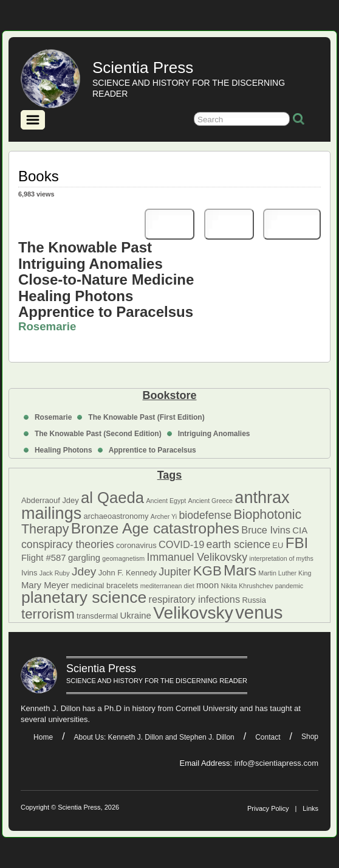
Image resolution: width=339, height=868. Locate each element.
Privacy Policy (268, 808)
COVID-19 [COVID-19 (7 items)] (181, 544)
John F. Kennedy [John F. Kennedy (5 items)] (128, 573)
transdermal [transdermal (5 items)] (97, 616)
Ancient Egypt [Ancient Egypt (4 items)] (166, 501)
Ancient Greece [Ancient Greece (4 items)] (211, 501)
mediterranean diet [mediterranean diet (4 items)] (167, 586)
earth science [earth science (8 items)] (238, 544)
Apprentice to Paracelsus (152, 450)
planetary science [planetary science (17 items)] (84, 597)
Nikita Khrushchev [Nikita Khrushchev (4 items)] (247, 586)
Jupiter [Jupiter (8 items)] (175, 572)
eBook (292, 224)
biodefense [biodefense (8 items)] (205, 515)
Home (43, 737)
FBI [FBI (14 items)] (297, 543)
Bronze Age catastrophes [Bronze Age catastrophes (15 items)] (155, 528)
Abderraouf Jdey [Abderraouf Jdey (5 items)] (50, 500)
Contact (268, 737)
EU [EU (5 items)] (278, 545)
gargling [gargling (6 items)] (84, 558)
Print (169, 224)
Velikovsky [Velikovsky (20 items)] (193, 613)
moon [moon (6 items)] (207, 585)
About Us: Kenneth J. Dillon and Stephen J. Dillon (154, 737)
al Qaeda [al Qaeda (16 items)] (112, 498)
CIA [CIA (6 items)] (300, 530)
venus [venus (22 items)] (259, 612)
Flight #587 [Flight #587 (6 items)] (44, 558)
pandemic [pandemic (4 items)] (289, 586)
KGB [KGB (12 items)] (207, 571)
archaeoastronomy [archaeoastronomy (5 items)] (116, 516)
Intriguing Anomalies (214, 434)
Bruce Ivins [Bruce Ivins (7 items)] (266, 530)
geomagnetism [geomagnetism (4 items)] (123, 558)
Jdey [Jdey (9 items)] (84, 571)
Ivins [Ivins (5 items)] (29, 573)
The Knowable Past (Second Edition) (98, 434)
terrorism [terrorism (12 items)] (48, 614)
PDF (229, 224)
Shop (310, 737)
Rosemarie (53, 417)
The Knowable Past (85, 247)
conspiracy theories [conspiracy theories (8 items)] (68, 544)
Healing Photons (63, 450)
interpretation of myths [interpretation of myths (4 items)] (281, 558)
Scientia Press (143, 68)
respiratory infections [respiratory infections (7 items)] (195, 599)
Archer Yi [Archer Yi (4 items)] (164, 516)
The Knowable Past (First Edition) (146, 417)
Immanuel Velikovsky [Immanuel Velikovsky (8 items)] (197, 557)
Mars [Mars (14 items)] (240, 570)
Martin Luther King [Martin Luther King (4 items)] (285, 573)
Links (310, 808)
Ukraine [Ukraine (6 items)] (136, 616)
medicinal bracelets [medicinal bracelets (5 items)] (104, 585)
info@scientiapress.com (276, 763)
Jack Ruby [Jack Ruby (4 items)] (55, 573)
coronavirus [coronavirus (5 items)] (136, 545)
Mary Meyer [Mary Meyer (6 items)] (45, 585)
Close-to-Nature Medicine (106, 279)
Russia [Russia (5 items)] (254, 600)
